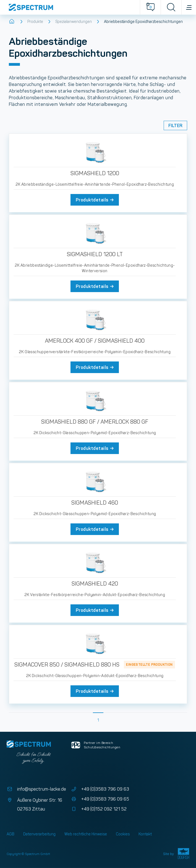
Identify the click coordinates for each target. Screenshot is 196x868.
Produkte (35, 22)
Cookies (123, 834)
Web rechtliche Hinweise (86, 834)
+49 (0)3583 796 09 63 (100, 789)
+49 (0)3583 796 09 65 (100, 799)
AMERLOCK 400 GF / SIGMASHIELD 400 (95, 341)
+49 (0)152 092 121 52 (98, 809)
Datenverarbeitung (39, 834)
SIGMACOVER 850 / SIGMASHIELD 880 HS (67, 665)
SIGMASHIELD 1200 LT (95, 254)
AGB (11, 834)
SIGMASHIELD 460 (95, 503)
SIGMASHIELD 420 (95, 584)
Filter (175, 125)
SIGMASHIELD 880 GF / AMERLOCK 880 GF (95, 422)
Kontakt (145, 834)
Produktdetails (95, 200)
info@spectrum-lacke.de (36, 789)
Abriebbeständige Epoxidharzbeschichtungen (143, 22)
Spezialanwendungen (74, 22)
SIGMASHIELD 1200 (95, 173)
